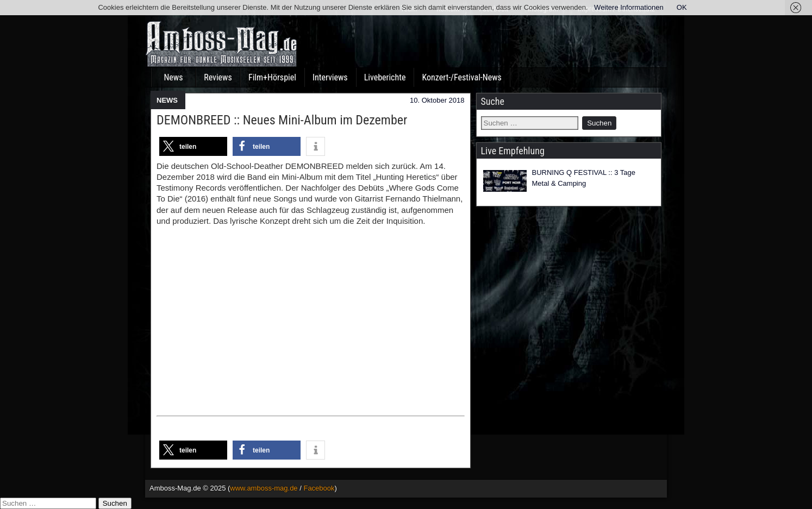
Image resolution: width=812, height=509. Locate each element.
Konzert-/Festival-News (461, 77)
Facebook (319, 488)
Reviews (218, 77)
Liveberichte (385, 77)
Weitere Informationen (629, 7)
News (173, 77)
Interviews (330, 77)
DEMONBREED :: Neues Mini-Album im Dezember (282, 120)
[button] (193, 146)
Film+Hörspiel (272, 77)
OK (682, 7)
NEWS (167, 100)
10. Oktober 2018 (437, 100)
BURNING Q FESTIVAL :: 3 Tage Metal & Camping (584, 178)
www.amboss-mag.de (264, 488)
